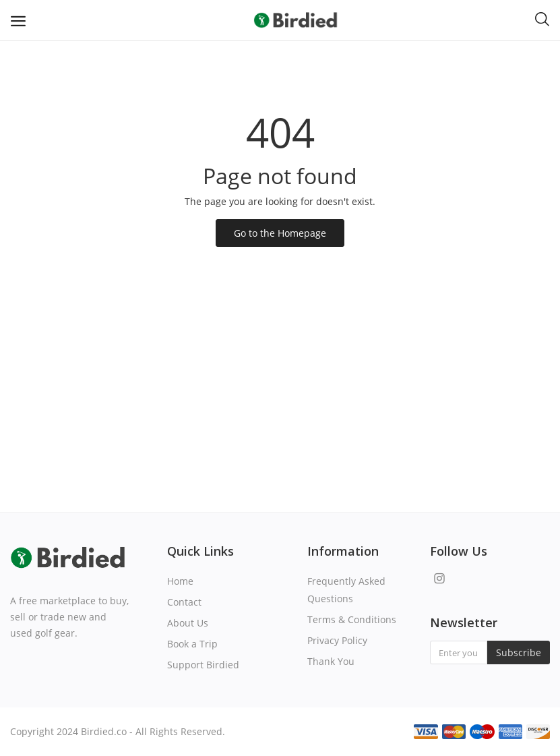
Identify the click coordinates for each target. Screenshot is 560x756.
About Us (188, 623)
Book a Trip (192, 644)
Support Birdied (203, 665)
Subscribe (519, 652)
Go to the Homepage (280, 233)
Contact (184, 602)
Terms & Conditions (352, 619)
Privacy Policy (337, 640)
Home (180, 581)
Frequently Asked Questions (346, 590)
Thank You (331, 661)
